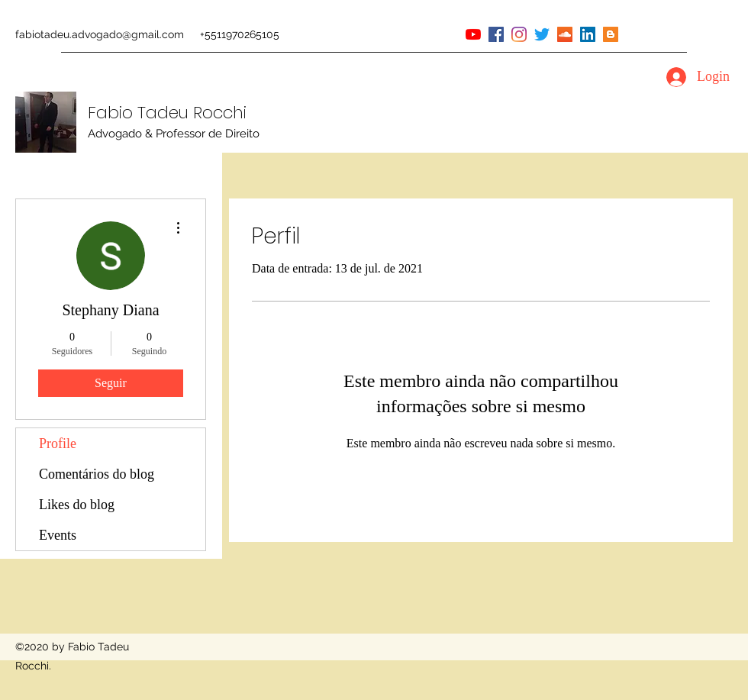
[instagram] (519, 34)
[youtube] (473, 34)
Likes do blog (77, 505)
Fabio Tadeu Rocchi (167, 113)
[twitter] (542, 34)
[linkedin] (588, 34)
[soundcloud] (565, 34)
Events (58, 535)
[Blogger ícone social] (611, 34)
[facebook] (496, 34)
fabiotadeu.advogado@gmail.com (100, 34)
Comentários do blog (97, 474)
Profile (58, 444)
